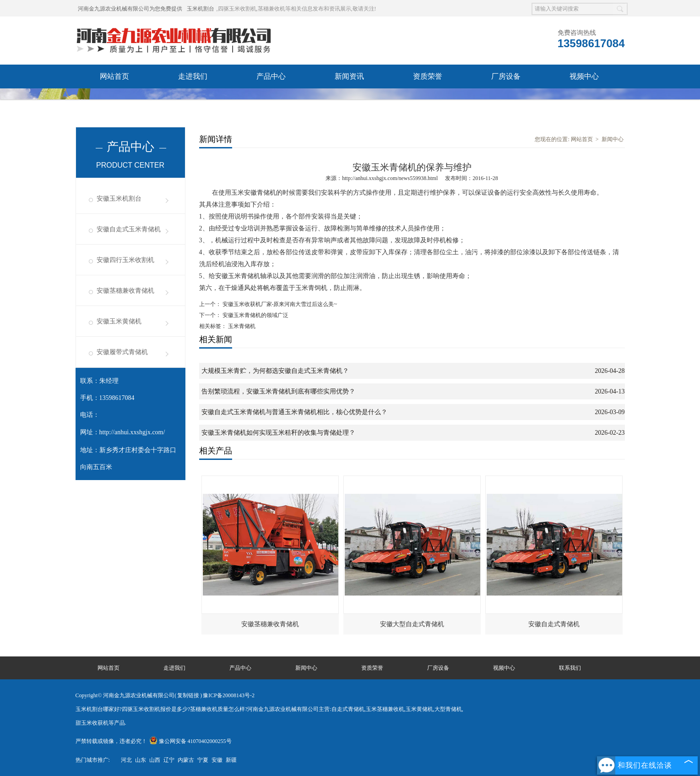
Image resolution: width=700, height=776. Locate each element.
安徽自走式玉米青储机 (129, 229)
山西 (155, 760)
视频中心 (584, 76)
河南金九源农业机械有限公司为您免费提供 (130, 9)
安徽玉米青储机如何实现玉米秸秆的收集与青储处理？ (278, 433)
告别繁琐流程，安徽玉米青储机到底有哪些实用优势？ (278, 391)
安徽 (217, 760)
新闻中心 (613, 139)
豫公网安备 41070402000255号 (190, 741)
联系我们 (193, 100)
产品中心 (271, 76)
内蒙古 (186, 760)
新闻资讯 (349, 76)
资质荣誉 (428, 76)
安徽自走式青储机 (554, 624)
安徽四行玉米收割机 (125, 260)
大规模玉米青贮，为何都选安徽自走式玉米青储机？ (275, 371)
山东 (141, 760)
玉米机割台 (201, 9)
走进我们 (193, 76)
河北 (126, 760)
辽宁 (169, 760)
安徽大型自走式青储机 (412, 624)
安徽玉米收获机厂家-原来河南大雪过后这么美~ (279, 304)
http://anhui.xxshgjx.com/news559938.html (390, 178)
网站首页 (114, 76)
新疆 (231, 760)
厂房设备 (506, 76)
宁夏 (203, 760)
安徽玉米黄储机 (119, 321)
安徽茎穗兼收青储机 (125, 291)
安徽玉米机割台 (119, 199)
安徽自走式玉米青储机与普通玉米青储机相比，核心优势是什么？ (294, 412)
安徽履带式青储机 (122, 352)
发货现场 (114, 100)
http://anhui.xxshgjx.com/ (132, 432)
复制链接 (188, 695)
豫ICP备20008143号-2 (229, 695)
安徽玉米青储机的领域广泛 (255, 315)
